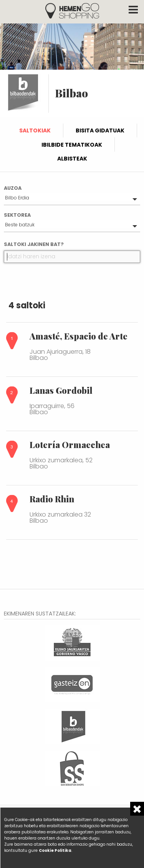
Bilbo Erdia (17, 198)
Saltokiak (35, 130)
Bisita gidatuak (100, 130)
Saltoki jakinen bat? (34, 244)
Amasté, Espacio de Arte (79, 336)
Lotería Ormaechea (70, 445)
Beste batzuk (20, 225)
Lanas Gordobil (61, 390)
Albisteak (72, 159)
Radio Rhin (52, 499)
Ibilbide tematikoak (72, 145)
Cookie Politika (55, 850)
